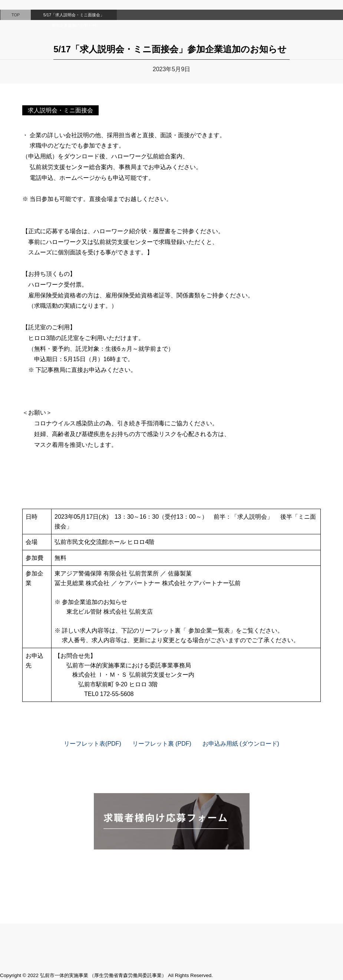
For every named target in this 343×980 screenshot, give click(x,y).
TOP (16, 15)
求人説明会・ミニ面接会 (60, 110)
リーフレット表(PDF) (93, 744)
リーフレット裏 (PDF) (162, 744)
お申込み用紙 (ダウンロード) (241, 744)
